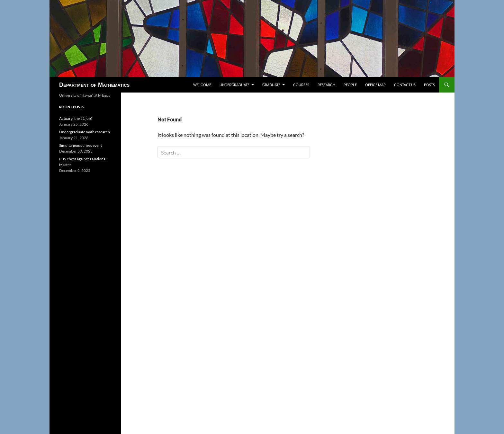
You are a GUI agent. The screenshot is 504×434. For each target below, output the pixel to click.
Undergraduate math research (85, 132)
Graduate (271, 85)
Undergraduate (234, 85)
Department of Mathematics (94, 85)
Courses (301, 85)
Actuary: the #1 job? (76, 118)
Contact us (405, 85)
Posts (429, 85)
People (350, 85)
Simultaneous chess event (81, 145)
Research (326, 85)
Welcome (202, 85)
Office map (375, 85)
